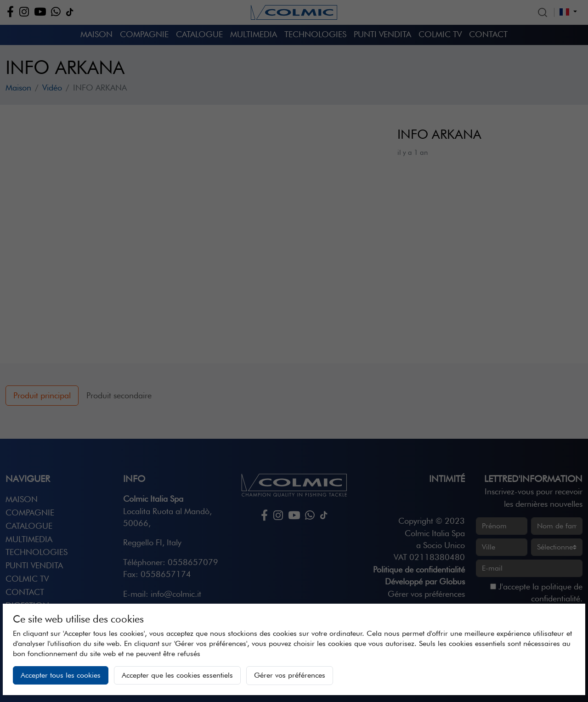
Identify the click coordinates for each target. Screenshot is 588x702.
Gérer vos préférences (290, 675)
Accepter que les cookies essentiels (177, 675)
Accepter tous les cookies (61, 675)
